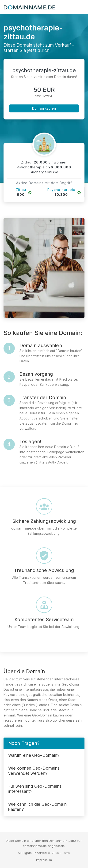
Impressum (44, 860)
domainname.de (35, 846)
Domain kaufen (44, 108)
